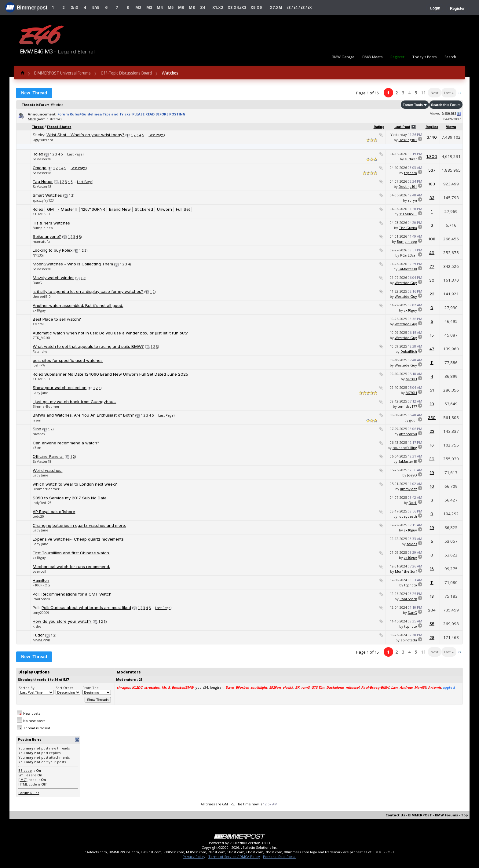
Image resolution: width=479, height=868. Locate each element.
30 (432, 280)
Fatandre (40, 351)
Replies (432, 127)
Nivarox (39, 434)
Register (457, 9)
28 (432, 637)
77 (432, 266)
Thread (38, 127)
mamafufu (41, 241)
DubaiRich (409, 351)
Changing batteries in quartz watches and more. (79, 525)
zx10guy (39, 310)
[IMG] (23, 780)
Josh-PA (39, 365)
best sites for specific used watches (68, 360)
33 (432, 198)
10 (432, 404)
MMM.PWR (41, 640)
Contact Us (395, 815)
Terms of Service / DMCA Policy (234, 857)
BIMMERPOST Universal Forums (62, 73)
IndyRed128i (43, 503)
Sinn (37, 429)
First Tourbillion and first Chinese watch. (71, 553)
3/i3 (74, 7)
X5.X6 (256, 7)
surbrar (411, 159)
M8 (192, 7)
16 (432, 445)
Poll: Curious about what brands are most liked (86, 607)
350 (432, 418)
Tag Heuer (43, 181)
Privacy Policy (194, 857)
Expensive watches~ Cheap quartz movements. (79, 539)
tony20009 (41, 613)
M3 (149, 7)
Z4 (203, 7)
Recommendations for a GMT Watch (77, 594)
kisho (37, 626)
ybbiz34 (202, 687)
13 (432, 596)
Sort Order (64, 688)
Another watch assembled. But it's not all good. (78, 305)
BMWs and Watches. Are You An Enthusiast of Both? (83, 415)
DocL (413, 503)
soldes (412, 544)
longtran (217, 687)
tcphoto (411, 173)
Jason (37, 420)
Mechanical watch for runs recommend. (71, 567)
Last (449, 93)
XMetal (38, 324)
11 (423, 93)
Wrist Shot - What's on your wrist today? (85, 135)
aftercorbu (408, 434)
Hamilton (41, 580)
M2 (138, 7)
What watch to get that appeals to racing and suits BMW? (88, 346)
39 (432, 459)
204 (432, 610)
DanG (37, 283)
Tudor (38, 635)
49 (432, 253)
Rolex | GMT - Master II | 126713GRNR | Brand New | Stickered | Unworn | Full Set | (113, 209)
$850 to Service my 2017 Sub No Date (70, 498)
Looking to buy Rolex (53, 250)
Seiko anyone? (47, 236)
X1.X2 (218, 7)
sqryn (412, 200)
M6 (181, 7)
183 (432, 184)
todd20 (38, 516)
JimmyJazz (409, 489)
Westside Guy (406, 283)
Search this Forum (446, 105)
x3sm (37, 448)
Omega (40, 168)
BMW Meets (372, 57)
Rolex (38, 154)
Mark (32, 119)
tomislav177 (407, 406)
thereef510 (42, 296)
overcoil (39, 571)
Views (451, 127)
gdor (413, 420)
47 (432, 349)
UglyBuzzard (43, 140)
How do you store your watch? (62, 621)
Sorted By (27, 688)
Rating (379, 127)
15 (432, 335)
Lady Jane (40, 393)
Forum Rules (29, 793)
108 (432, 239)
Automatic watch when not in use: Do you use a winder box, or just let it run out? (110, 333)
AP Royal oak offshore (54, 512)
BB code (25, 770)
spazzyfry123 (43, 200)
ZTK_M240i (41, 338)
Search (450, 57)
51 (432, 390)
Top (464, 815)
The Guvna (408, 228)
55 (432, 624)
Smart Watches (47, 195)
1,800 (432, 156)
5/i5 (96, 7)
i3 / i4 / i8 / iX (300, 7)
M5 (171, 7)
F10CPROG (41, 585)
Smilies (24, 775)
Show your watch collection (60, 388)
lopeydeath (408, 516)
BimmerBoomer (46, 406)
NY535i (38, 255)
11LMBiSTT (42, 214)
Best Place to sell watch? (57, 319)
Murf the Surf (406, 571)
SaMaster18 (42, 159)
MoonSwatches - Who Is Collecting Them (73, 264)
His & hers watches (51, 223)
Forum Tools (413, 105)
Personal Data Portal (280, 857)
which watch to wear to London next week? (75, 484)
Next (435, 93)
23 (432, 294)
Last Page (156, 135)
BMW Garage (343, 57)
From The (91, 688)
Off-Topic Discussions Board (126, 73)
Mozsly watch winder (53, 278)
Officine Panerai (48, 456)
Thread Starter (59, 127)
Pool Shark (41, 599)
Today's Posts (424, 57)
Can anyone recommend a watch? (66, 443)
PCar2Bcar (409, 255)
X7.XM (276, 7)
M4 (160, 7)
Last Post (402, 127)
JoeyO (412, 475)
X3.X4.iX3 (237, 7)
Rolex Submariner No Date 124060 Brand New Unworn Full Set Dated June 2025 (110, 374)
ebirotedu (409, 640)
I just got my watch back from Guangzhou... (74, 402)
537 (432, 170)
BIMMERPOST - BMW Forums (433, 815)
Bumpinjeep (43, 228)
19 (432, 472)
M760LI (411, 379)
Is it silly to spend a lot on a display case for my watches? (88, 291)
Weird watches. (48, 470)
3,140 (432, 137)
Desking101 (408, 140)
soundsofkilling (405, 448)
